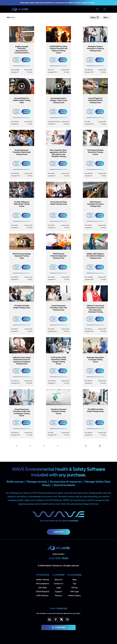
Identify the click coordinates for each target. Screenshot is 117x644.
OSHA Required (43, 592)
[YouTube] (67, 619)
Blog (74, 580)
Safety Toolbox (74, 596)
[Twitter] (61, 619)
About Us (58, 580)
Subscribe (58, 627)
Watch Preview (26, 60)
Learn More (59, 532)
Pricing (75, 588)
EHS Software (43, 596)
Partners (59, 596)
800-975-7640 (59, 558)
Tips (74, 584)
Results (11, 17)
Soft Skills (43, 588)
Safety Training (43, 580)
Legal (59, 588)
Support (58, 592)
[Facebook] (56, 619)
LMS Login (74, 592)
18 (86, 446)
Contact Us (58, 584)
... (71, 446)
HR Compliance (43, 584)
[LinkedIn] (50, 619)
